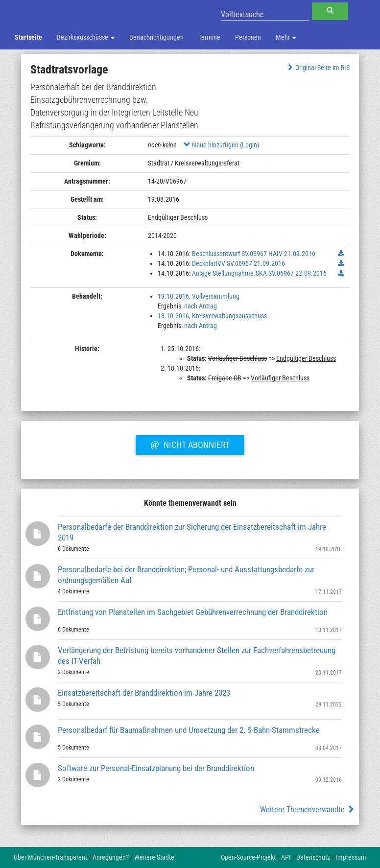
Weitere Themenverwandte (307, 809)
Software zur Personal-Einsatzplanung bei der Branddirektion (156, 768)
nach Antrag (201, 306)
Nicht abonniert (190, 444)
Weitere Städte (154, 857)
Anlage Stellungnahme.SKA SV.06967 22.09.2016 (259, 273)
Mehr (286, 37)
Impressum (351, 857)
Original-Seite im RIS (318, 68)
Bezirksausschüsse (86, 37)
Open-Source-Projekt (248, 857)
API (286, 857)
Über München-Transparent (50, 857)
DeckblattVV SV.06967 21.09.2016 (238, 263)
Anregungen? (111, 857)
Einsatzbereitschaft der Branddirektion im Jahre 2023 (144, 693)
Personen (248, 37)
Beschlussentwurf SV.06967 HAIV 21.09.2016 (254, 254)
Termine (209, 37)
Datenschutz (313, 857)
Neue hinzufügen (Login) (221, 145)
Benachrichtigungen (156, 37)
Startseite (28, 37)
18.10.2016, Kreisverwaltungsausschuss (212, 316)
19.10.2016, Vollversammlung (199, 296)
